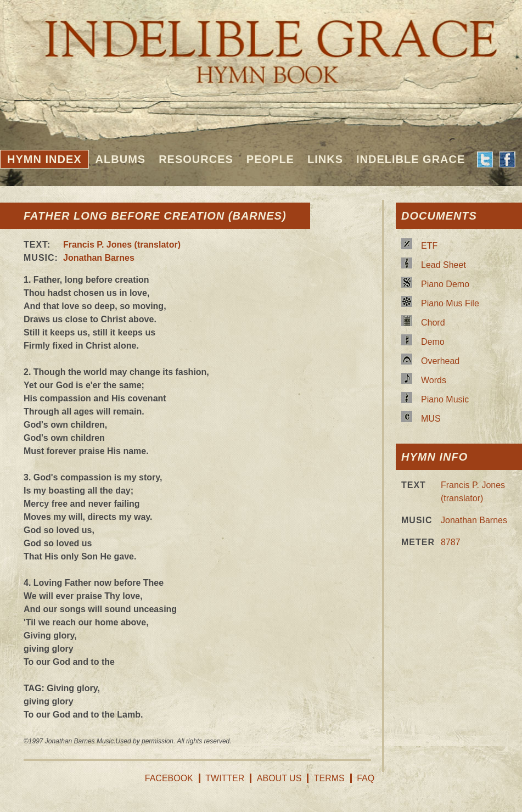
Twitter (225, 778)
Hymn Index (44, 159)
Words (434, 380)
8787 (451, 542)
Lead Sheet (444, 265)
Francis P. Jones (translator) (122, 245)
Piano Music (445, 399)
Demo (433, 342)
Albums (121, 159)
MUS (431, 419)
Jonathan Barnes (99, 258)
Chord (433, 323)
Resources (196, 159)
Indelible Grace (411, 159)
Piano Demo (445, 284)
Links (325, 159)
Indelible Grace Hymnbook (261, 44)
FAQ (366, 778)
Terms (329, 778)
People (270, 159)
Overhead (440, 361)
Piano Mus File (450, 303)
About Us (279, 778)
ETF (429, 246)
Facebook (169, 778)
